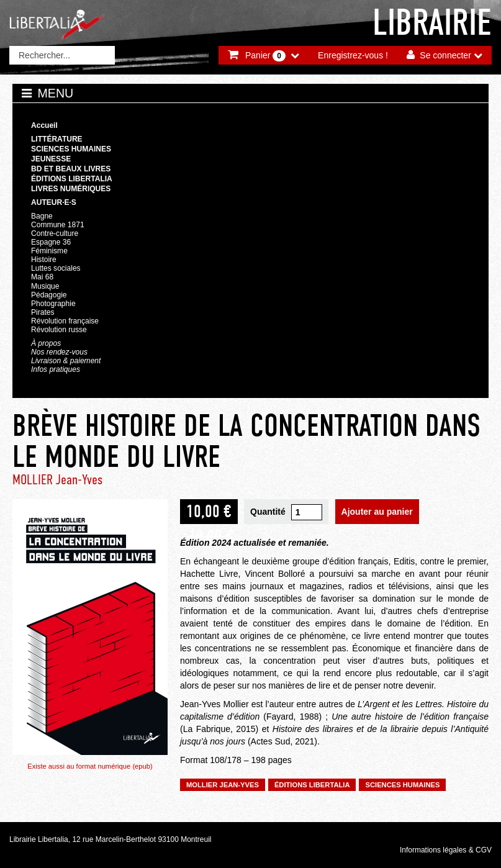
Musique (45, 286)
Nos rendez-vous (59, 352)
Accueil (44, 125)
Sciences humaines (71, 149)
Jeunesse (51, 159)
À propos (46, 343)
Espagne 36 (51, 242)
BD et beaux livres (71, 169)
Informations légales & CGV (446, 850)
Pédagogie (49, 295)
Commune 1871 (58, 225)
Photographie (53, 304)
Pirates (43, 312)
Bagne (42, 216)
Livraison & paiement (66, 361)
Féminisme (49, 251)
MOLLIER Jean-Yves (57, 480)
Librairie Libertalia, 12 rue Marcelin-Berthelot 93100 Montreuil (111, 839)
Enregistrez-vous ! (353, 55)
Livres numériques (71, 189)
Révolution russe (59, 330)
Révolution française (65, 321)
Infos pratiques (56, 369)
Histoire (44, 260)
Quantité (268, 512)
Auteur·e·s (54, 202)
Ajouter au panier (377, 512)
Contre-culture (55, 233)
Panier (265, 56)
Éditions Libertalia (72, 179)
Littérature (57, 139)
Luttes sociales (56, 268)
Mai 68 (42, 277)
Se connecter (445, 55)
